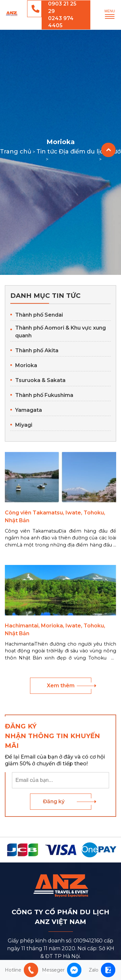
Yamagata (29, 410)
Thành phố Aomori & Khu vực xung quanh (60, 332)
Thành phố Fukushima (44, 395)
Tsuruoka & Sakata (40, 380)
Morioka (26, 365)
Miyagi (24, 425)
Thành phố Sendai (39, 315)
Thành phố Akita (37, 350)
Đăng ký (54, 801)
